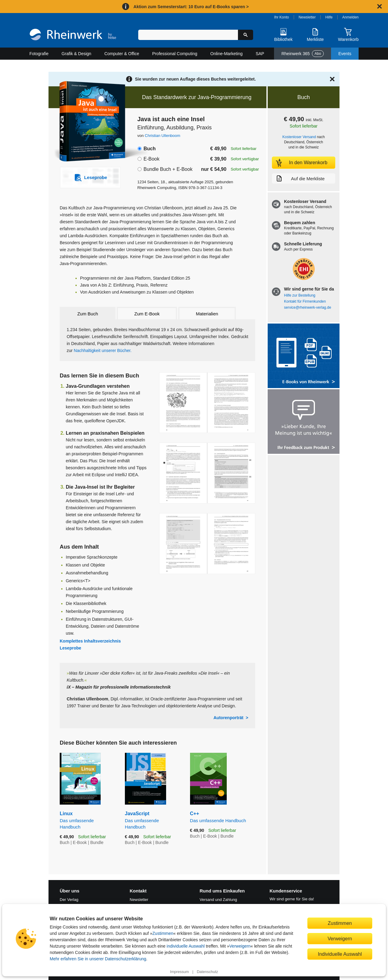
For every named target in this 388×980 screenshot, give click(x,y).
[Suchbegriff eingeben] (188, 35)
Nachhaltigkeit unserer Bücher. (102, 350)
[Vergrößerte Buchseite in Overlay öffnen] (207, 403)
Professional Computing (175, 54)
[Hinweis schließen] (380, 6)
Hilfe (329, 17)
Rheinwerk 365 (303, 54)
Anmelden (350, 17)
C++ (223, 817)
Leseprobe (70, 648)
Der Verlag (69, 900)
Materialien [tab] (207, 314)
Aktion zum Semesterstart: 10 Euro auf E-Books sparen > (191, 7)
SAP (260, 54)
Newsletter (307, 17)
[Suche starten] (246, 35)
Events (345, 54)
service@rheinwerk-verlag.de (308, 307)
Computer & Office (122, 54)
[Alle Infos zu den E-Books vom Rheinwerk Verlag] (304, 356)
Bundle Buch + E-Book (168, 169)
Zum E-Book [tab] (147, 314)
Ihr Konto (282, 17)
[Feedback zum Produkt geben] (304, 422)
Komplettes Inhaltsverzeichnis (90, 641)
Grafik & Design (76, 54)
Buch (149, 149)
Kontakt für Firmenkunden (305, 301)
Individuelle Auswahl (340, 954)
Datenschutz (207, 972)
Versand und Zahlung (219, 900)
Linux (88, 820)
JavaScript (153, 820)
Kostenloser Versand (299, 137)
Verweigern (240, 946)
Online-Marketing (227, 54)
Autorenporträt (228, 718)
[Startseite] (73, 35)
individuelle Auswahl (186, 946)
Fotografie (39, 54)
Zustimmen (163, 933)
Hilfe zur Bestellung (300, 295)
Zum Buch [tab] (88, 314)
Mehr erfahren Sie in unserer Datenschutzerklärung (98, 959)
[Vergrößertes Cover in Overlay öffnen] (87, 122)
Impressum (179, 972)
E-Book (151, 159)
